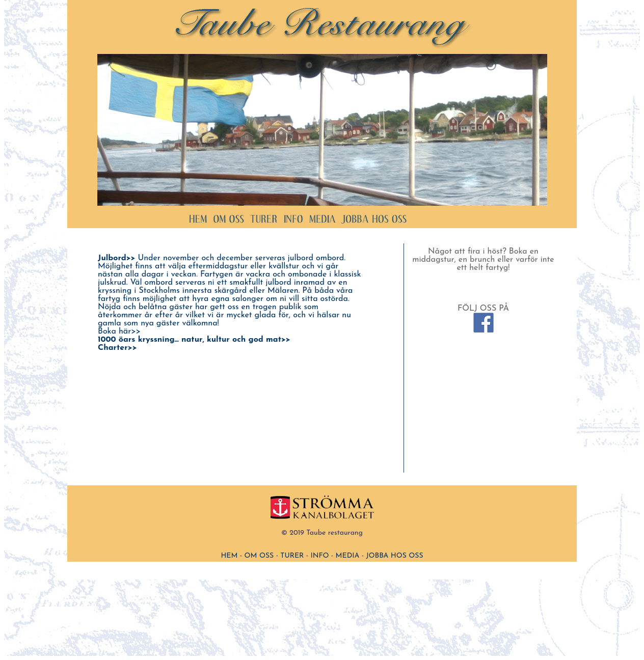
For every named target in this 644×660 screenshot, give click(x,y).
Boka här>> (119, 332)
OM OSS (259, 556)
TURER (292, 556)
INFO (319, 556)
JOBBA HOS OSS (394, 556)
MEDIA (348, 556)
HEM (229, 556)
